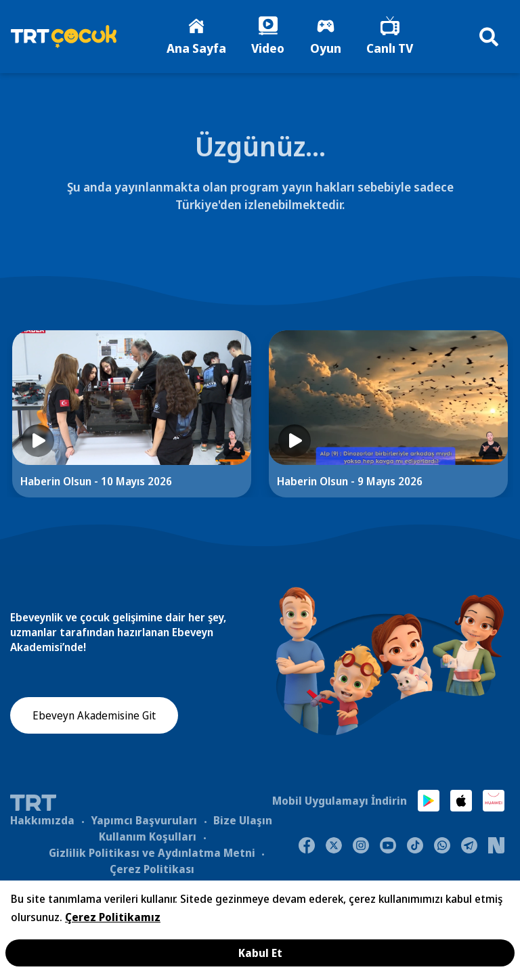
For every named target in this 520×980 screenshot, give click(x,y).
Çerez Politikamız (113, 917)
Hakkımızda (42, 821)
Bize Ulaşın (243, 821)
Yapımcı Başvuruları (144, 821)
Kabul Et (260, 953)
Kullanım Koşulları (148, 837)
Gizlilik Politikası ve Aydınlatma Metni (152, 853)
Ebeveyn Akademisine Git (94, 717)
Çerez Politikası (152, 870)
